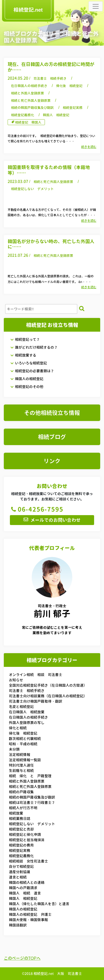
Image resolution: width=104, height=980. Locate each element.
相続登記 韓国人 (28, 122)
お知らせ (16, 680)
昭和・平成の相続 (23, 744)
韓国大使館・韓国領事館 (28, 920)
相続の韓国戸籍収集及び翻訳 (32, 108)
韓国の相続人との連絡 (27, 882)
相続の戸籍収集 (21, 792)
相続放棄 (16, 813)
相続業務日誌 (20, 818)
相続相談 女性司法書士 (28, 861)
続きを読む (89, 147)
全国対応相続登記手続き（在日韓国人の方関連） (48, 685)
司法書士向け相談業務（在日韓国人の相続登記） (48, 696)
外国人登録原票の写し (27, 723)
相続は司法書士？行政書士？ (32, 802)
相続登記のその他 (27, 387)
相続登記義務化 (22, 115)
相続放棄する (23, 355)
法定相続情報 (20, 755)
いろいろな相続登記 (29, 363)
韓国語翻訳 (18, 925)
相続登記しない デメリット (32, 189)
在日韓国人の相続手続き (29, 86)
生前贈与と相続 (21, 771)
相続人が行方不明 (23, 808)
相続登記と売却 (21, 829)
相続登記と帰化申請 (25, 834)
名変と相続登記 (21, 707)
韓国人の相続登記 (27, 379)
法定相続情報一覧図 (25, 760)
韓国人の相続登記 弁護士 (30, 914)
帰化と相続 (18, 728)
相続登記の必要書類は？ (32, 371)
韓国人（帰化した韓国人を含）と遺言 (39, 904)
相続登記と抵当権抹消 (27, 840)
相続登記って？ (25, 339)
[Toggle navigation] (96, 6)
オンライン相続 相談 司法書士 (36, 675)
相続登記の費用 (21, 845)
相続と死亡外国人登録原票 (31, 100)
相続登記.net (28, 10)
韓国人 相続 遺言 (25, 893)
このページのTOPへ (22, 958)
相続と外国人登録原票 (27, 93)
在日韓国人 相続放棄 (27, 712)
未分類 (14, 749)
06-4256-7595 (37, 509)
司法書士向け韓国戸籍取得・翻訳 (36, 701)
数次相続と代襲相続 (25, 739)
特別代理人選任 (21, 765)
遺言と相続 (18, 877)
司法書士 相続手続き (50, 78)
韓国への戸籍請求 (23, 888)
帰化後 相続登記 (69, 86)
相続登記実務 (73, 108)
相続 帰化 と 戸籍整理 (30, 776)
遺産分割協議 (20, 872)
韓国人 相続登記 (56, 115)
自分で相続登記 (21, 866)
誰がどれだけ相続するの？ (34, 347)
